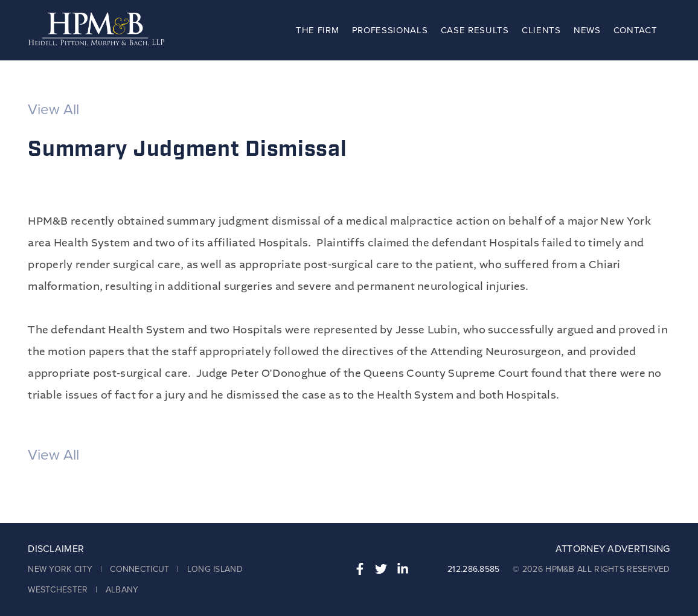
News (587, 30)
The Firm (317, 30)
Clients (541, 30)
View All (53, 110)
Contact (636, 30)
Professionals (390, 30)
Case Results (475, 30)
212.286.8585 (474, 569)
